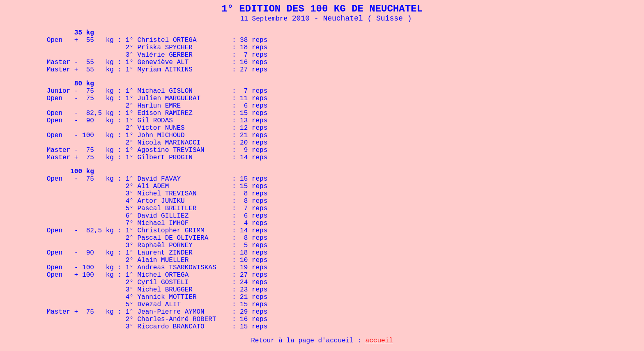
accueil (379, 341)
